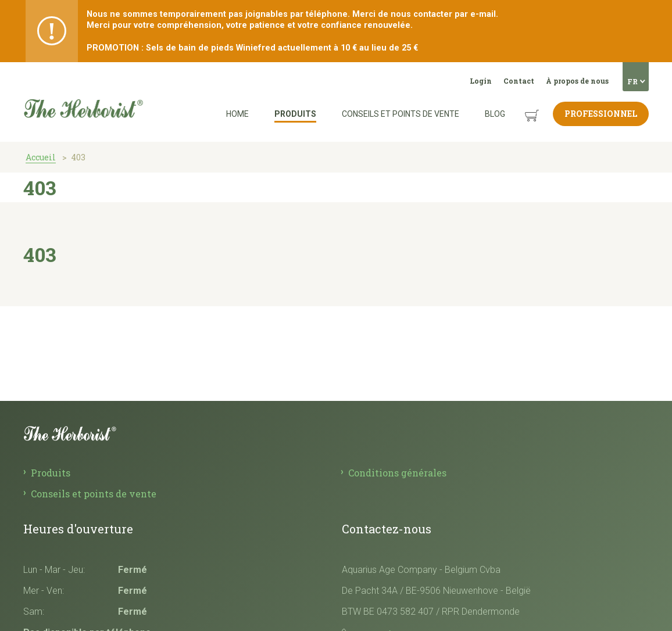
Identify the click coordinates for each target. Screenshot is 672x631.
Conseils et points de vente (401, 114)
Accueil (41, 157)
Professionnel (601, 114)
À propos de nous (577, 81)
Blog (495, 114)
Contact (519, 81)
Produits (295, 114)
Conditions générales (397, 473)
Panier (521, 107)
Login (481, 81)
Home (237, 114)
